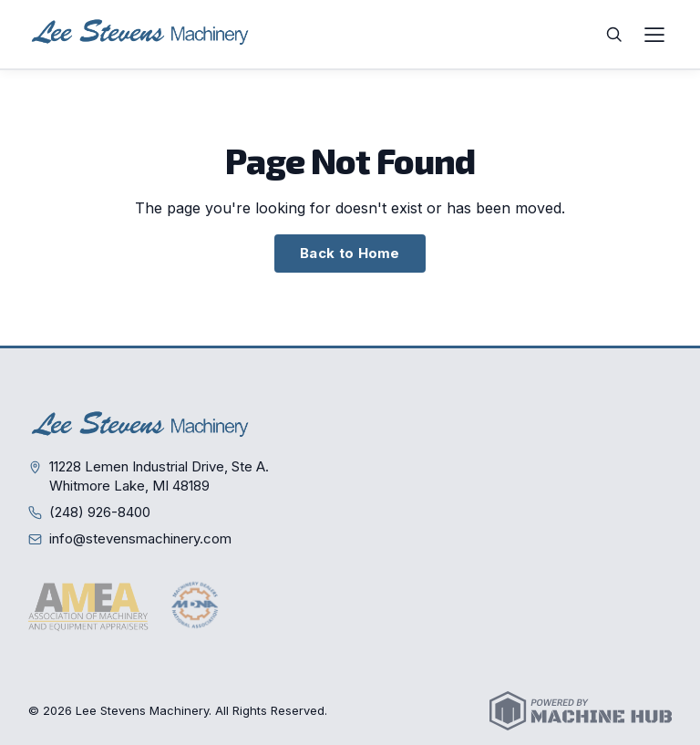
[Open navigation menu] (654, 35)
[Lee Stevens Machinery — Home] (142, 34)
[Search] (614, 35)
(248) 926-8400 (100, 512)
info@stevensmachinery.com (140, 538)
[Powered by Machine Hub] (581, 711)
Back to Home (350, 253)
